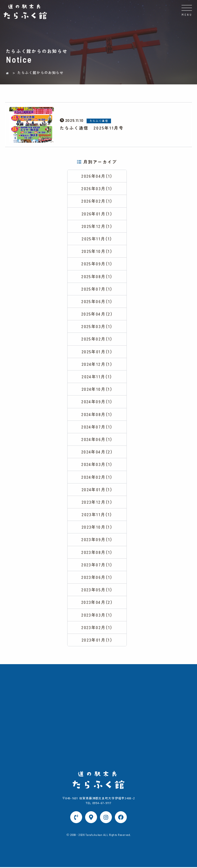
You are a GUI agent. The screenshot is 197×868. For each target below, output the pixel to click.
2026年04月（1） (97, 176)
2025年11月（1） (97, 239)
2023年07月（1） (97, 565)
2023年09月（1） (97, 540)
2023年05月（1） (97, 590)
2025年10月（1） (97, 251)
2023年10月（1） (97, 527)
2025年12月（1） (97, 226)
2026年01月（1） (97, 214)
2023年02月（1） (97, 628)
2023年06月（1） (97, 577)
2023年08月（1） (97, 552)
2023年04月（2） (97, 602)
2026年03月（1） (97, 189)
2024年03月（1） (97, 464)
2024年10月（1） (97, 389)
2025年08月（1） (97, 276)
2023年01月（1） (97, 640)
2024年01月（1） (97, 489)
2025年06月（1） (97, 302)
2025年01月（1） (97, 352)
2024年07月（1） (97, 427)
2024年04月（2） (97, 452)
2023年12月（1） (97, 502)
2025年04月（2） (97, 314)
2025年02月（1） (97, 339)
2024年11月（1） (97, 377)
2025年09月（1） (97, 264)
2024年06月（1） (97, 439)
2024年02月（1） (97, 477)
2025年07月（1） (97, 289)
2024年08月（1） (97, 414)
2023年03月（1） (97, 615)
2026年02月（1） (97, 201)
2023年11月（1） (97, 515)
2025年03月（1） (97, 327)
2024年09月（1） (97, 402)
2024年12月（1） (97, 364)
